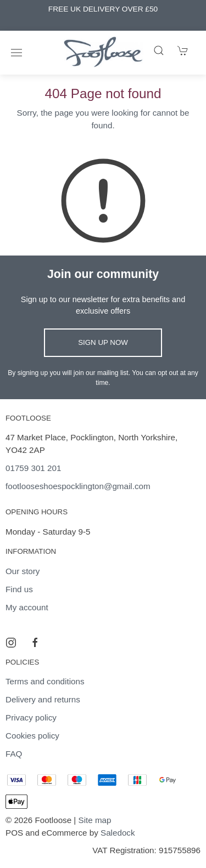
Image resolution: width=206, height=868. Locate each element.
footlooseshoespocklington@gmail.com (78, 486)
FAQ (14, 754)
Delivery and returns (43, 699)
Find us (19, 589)
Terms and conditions (45, 681)
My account (27, 607)
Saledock (118, 833)
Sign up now (103, 342)
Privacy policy (31, 717)
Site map (95, 820)
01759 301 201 (33, 468)
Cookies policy (32, 736)
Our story (23, 571)
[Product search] (159, 50)
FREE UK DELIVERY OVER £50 (103, 9)
